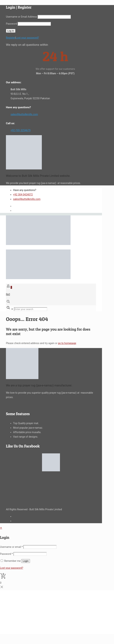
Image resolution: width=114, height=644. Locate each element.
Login (26, 561)
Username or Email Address (21, 17)
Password (11, 24)
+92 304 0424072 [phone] (23, 195)
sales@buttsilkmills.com (24, 114)
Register (11, 38)
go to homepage (67, 343)
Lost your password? (27, 38)
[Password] (30, 554)
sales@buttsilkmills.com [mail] (27, 199)
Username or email (11, 547)
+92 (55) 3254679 (21, 130)
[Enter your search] (31, 309)
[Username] (40, 547)
